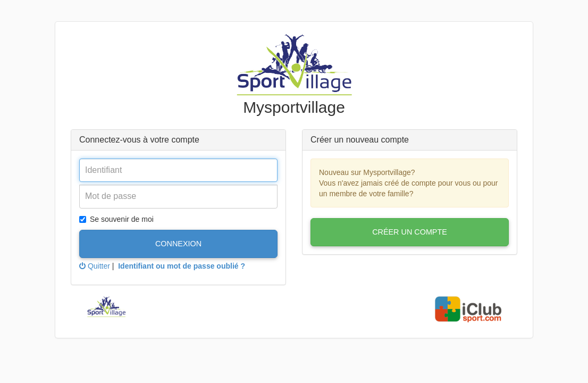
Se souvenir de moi (116, 219)
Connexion (178, 244)
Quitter (95, 266)
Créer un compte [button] (410, 232)
